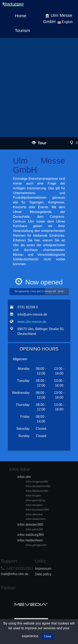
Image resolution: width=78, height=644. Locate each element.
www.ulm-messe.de (32, 322)
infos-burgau (33, 495)
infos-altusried (34, 514)
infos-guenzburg (35, 500)
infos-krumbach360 (37, 510)
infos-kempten (34, 505)
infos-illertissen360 (37, 491)
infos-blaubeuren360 (38, 486)
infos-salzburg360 (31, 535)
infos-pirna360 (34, 529)
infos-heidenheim (30, 540)
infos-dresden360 (30, 525)
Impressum (43, 569)
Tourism (22, 30)
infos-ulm (24, 477)
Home (20, 16)
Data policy (43, 574)
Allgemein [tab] (20, 359)
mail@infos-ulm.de (15, 574)
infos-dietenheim (36, 519)
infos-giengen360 (36, 545)
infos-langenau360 (37, 482)
